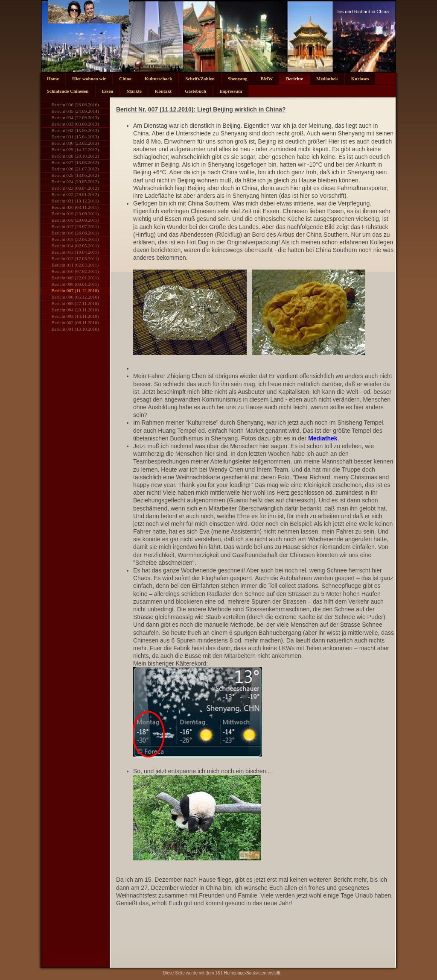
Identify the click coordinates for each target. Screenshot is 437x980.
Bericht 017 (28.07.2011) (75, 226)
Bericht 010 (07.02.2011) (75, 271)
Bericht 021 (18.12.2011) (75, 201)
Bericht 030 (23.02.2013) (75, 143)
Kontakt (163, 91)
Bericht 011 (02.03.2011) (75, 265)
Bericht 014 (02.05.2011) (75, 246)
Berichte (294, 79)
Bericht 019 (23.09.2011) (75, 214)
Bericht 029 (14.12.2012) (75, 150)
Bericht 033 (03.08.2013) (75, 124)
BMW (267, 79)
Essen (108, 91)
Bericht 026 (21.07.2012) (75, 169)
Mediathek (327, 79)
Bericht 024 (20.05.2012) (75, 182)
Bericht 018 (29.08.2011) (75, 220)
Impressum (231, 91)
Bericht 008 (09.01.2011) (75, 284)
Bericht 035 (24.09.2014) (75, 111)
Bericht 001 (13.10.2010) (75, 329)
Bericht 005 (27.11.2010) (75, 303)
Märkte (134, 91)
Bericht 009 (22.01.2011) (75, 278)
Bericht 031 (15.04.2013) (75, 137)
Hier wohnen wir (89, 79)
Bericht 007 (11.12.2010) (75, 290)
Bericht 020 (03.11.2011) (75, 207)
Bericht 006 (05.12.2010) (75, 297)
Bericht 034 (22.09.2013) (75, 117)
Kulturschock (158, 79)
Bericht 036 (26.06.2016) (75, 105)
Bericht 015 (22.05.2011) (75, 239)
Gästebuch (195, 91)
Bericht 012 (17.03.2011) (75, 258)
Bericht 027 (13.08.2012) (75, 162)
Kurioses (360, 79)
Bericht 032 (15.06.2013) (75, 130)
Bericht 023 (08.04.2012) (75, 188)
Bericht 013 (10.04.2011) (75, 252)
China (125, 79)
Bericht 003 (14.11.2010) (75, 316)
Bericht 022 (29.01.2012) (75, 194)
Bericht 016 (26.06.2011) (75, 233)
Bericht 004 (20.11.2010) (75, 310)
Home (53, 79)
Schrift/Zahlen (200, 79)
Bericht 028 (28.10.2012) (75, 156)
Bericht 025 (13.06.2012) (75, 175)
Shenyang (238, 79)
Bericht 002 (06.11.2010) (75, 323)
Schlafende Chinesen (68, 91)
